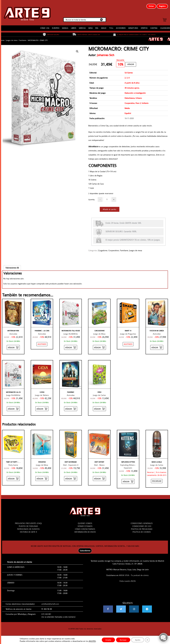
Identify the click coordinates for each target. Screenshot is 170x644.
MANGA (65, 27)
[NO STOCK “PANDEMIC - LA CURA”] (42, 343)
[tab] (12, 266)
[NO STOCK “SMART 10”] (128, 343)
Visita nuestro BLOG (128, 580)
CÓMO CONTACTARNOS (85, 528)
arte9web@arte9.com (50, 602)
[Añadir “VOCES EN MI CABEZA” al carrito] (157, 346)
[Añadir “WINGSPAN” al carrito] (42, 477)
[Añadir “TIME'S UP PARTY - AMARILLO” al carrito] (13, 477)
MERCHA (82, 27)
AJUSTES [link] (90, 641)
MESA (90, 27)
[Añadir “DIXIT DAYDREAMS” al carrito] (71, 477)
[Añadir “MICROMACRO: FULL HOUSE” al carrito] (71, 346)
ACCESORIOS (121, 27)
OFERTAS (144, 27)
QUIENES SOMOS (85, 522)
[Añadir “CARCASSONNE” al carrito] (99, 346)
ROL (97, 27)
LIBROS (74, 27)
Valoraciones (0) (12, 266)
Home (2, 39)
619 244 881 (46, 613)
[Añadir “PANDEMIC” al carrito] (71, 407)
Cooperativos (114, 249)
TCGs (111, 27)
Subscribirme (85, 549)
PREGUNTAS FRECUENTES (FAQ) (28, 522)
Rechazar (123, 640)
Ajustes (139, 640)
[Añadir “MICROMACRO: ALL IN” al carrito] (13, 407)
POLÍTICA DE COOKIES (142, 530)
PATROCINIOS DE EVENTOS (28, 528)
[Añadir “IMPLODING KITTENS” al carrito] (128, 480)
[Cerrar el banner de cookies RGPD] (150, 640)
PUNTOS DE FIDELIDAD (28, 525)
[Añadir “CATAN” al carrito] (42, 407)
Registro (162, 6)
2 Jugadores (103, 249)
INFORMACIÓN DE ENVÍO (85, 530)
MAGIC (104, 27)
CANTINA (154, 27)
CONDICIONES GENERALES (142, 522)
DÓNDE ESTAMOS (85, 525)
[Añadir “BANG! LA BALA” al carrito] (157, 480)
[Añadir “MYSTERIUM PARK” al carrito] (13, 346)
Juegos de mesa (12, 39)
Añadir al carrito (109, 208)
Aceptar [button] (107, 640)
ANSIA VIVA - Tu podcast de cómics (134, 574)
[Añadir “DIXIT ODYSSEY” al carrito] (99, 477)
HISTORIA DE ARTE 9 (28, 530)
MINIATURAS (133, 27)
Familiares (23, 39)
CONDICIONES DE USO (142, 525)
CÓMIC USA (45, 27)
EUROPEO (56, 27)
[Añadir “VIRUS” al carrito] (99, 407)
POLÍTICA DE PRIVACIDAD (142, 528)
